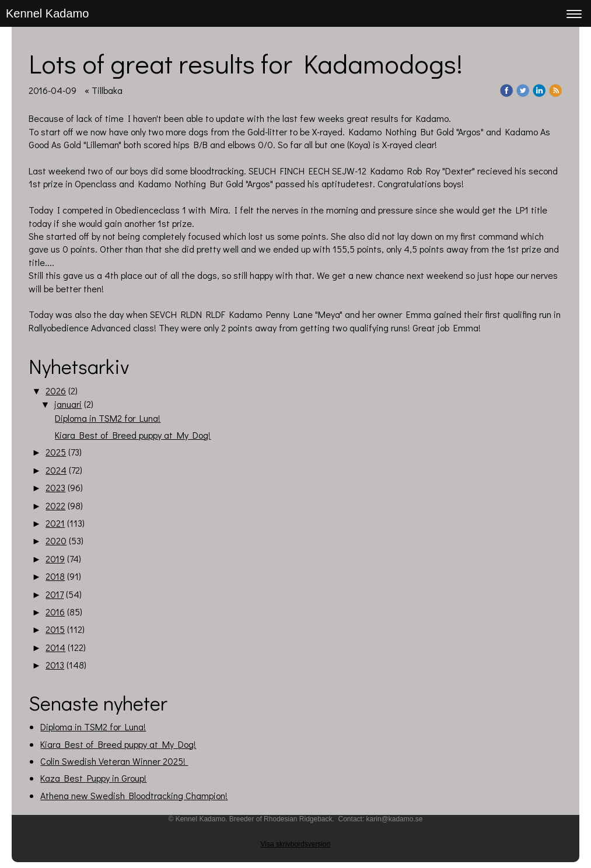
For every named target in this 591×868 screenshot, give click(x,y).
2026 (56, 391)
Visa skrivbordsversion (296, 844)
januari (68, 404)
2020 (56, 540)
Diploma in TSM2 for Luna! (108, 418)
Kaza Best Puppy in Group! (93, 778)
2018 (55, 576)
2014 (55, 647)
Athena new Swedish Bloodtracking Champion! (134, 795)
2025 (56, 452)
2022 (55, 505)
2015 (55, 629)
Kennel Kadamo (47, 13)
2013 (55, 665)
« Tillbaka (104, 90)
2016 (55, 612)
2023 (55, 487)
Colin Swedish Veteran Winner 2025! (114, 761)
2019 (55, 559)
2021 (55, 523)
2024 (56, 470)
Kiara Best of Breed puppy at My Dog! (133, 435)
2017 (55, 594)
